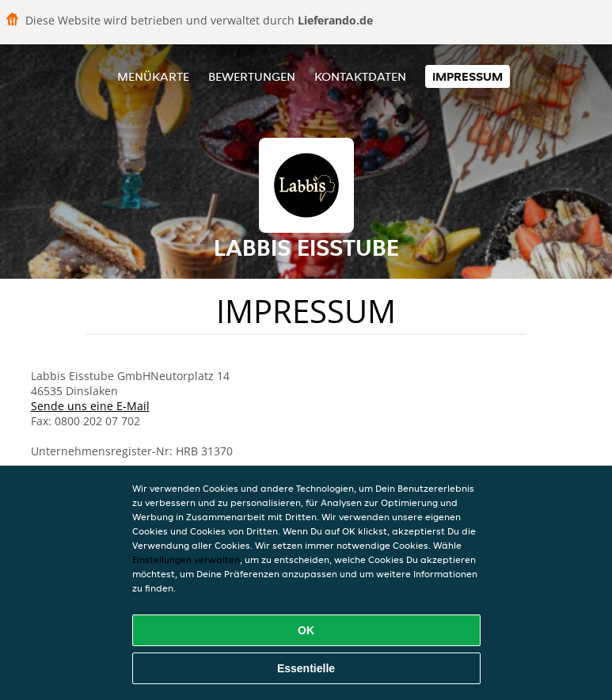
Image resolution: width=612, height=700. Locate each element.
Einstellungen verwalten (186, 559)
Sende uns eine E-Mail (90, 406)
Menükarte (153, 76)
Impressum (468, 76)
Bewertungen (252, 76)
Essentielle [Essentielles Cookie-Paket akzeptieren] (306, 668)
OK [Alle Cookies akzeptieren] (306, 630)
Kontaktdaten (360, 76)
